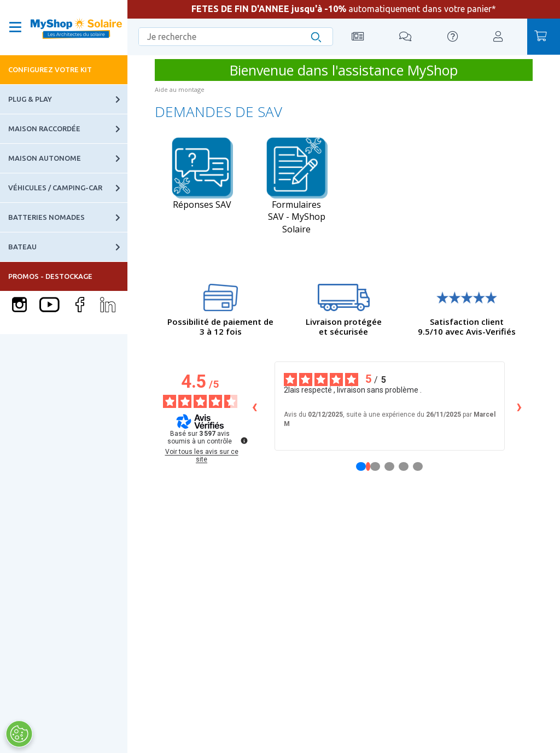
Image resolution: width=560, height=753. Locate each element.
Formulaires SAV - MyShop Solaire (297, 186)
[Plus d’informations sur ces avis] (243, 440)
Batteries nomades (68, 217)
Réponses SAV (202, 174)
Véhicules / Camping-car (68, 188)
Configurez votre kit (50, 69)
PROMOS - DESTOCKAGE (50, 276)
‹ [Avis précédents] (255, 406)
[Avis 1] (368, 466)
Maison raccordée (68, 129)
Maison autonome (68, 158)
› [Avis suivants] (519, 406)
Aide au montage (180, 89)
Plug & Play (68, 99)
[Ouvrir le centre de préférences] (19, 734)
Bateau (68, 247)
